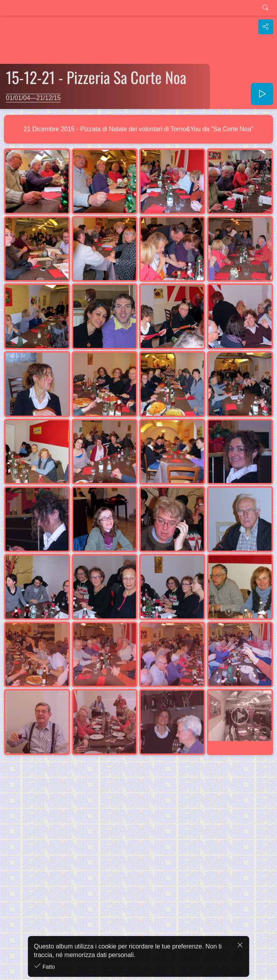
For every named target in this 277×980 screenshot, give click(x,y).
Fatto (48, 967)
